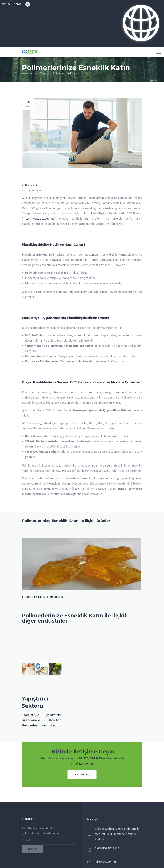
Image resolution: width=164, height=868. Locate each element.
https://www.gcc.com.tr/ (38, 218)
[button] (141, 23)
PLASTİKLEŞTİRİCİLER (43, 597)
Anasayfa (27, 73)
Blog (42, 73)
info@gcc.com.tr (82, 763)
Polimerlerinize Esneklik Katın (69, 73)
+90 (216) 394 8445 (89, 758)
